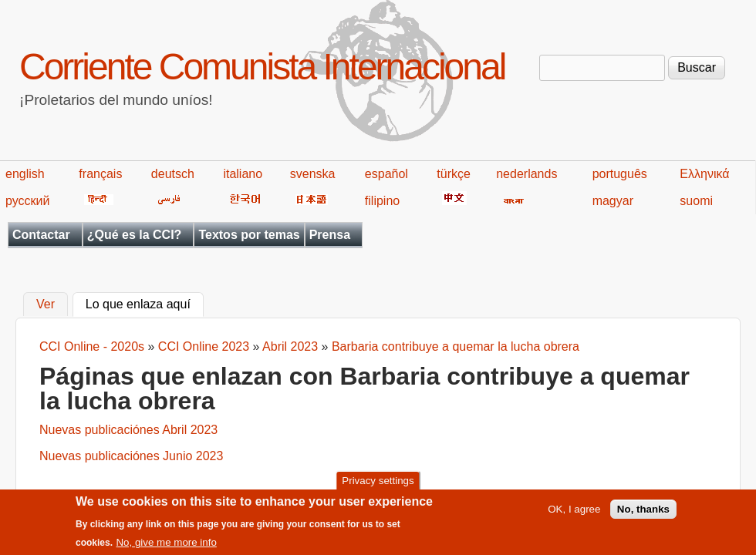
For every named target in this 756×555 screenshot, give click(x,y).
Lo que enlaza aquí (145, 303)
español (386, 174)
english (25, 174)
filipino (382, 201)
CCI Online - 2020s (92, 346)
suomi (696, 201)
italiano (243, 174)
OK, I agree (574, 515)
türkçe (454, 174)
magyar (613, 201)
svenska (313, 174)
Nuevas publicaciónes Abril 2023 (128, 430)
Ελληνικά (704, 174)
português (620, 174)
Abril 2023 (290, 346)
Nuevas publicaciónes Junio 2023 (131, 456)
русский (27, 201)
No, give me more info (166, 548)
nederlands (526, 174)
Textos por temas (249, 235)
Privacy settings (378, 485)
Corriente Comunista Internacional (262, 67)
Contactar (41, 235)
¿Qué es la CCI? (135, 235)
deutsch (173, 174)
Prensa (330, 235)
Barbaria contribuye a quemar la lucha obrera (456, 346)
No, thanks (643, 515)
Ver (46, 305)
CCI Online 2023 (204, 346)
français (100, 174)
